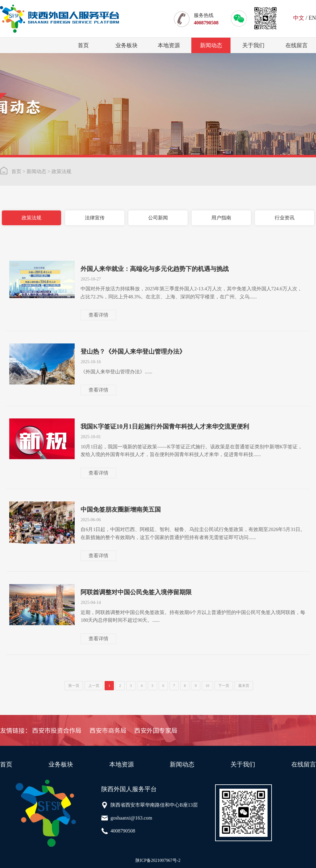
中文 (299, 18)
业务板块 (127, 45)
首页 (83, 45)
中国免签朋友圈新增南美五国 (121, 509)
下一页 (224, 686)
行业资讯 (285, 218)
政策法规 (61, 171)
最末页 (244, 686)
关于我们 (253, 45)
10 (207, 686)
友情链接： (15, 730)
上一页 (94, 686)
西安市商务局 (108, 730)
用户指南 (221, 218)
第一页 (74, 686)
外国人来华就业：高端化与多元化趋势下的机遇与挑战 (155, 269)
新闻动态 (211, 45)
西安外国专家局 (156, 730)
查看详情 (98, 315)
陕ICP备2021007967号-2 (158, 860)
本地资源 (169, 45)
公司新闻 (158, 218)
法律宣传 (95, 218)
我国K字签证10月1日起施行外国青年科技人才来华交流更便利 (165, 426)
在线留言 (297, 45)
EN (312, 18)
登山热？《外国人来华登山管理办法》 (133, 351)
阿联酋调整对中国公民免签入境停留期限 (136, 592)
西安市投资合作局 (57, 730)
